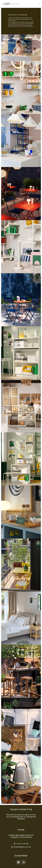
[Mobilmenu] (40, 4)
